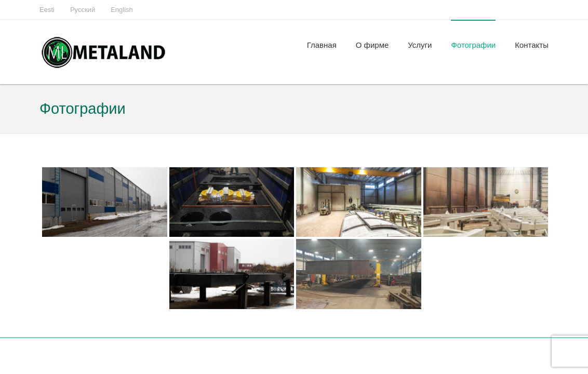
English (122, 10)
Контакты (532, 45)
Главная (322, 45)
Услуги (420, 45)
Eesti (47, 10)
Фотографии (473, 45)
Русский (83, 10)
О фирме (372, 45)
